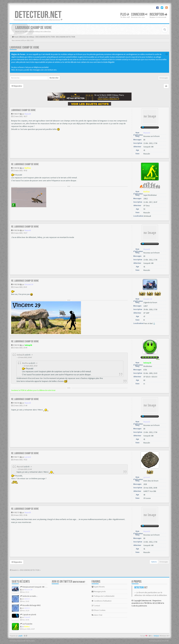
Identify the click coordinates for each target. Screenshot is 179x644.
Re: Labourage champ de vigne (25, 164)
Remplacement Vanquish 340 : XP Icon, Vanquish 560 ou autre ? (45, 587)
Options (154, 562)
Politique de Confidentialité (103, 596)
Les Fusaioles (26, 624)
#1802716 (16, 457)
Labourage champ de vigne (24, 47)
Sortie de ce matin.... (29, 596)
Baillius (28, 168)
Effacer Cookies (98, 610)
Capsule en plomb (28, 615)
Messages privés (99, 591)
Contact (96, 606)
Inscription (158, 14)
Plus (125, 14)
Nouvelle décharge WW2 (30, 605)
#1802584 (16, 230)
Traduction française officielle (19, 641)
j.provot (28, 457)
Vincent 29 (29, 284)
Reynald (28, 114)
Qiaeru (32, 641)
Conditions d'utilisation (102, 601)
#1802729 (16, 513)
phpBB (20, 636)
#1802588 (16, 284)
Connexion (139, 14)
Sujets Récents (98, 587)
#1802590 (16, 345)
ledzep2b (28, 345)
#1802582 (16, 168)
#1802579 (16, 114)
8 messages (164, 78)
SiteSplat (156, 636)
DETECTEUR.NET (38, 15)
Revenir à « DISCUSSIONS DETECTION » (25, 570)
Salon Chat (97, 615)
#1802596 (16, 403)
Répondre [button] (17, 86)
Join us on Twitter (68, 582)
